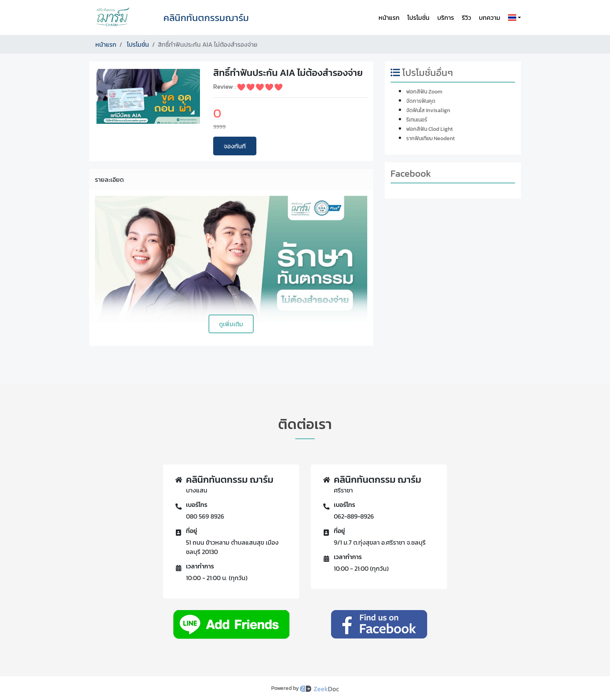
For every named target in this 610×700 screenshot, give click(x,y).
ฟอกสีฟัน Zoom (424, 92)
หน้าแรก (389, 18)
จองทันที (235, 146)
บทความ (490, 18)
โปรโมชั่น (418, 18)
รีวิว (466, 18)
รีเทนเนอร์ (417, 120)
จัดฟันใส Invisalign (428, 110)
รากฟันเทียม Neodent (430, 138)
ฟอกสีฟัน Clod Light (429, 129)
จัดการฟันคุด (421, 101)
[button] (513, 18)
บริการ (446, 18)
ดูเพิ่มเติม (231, 324)
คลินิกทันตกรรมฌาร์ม (206, 18)
